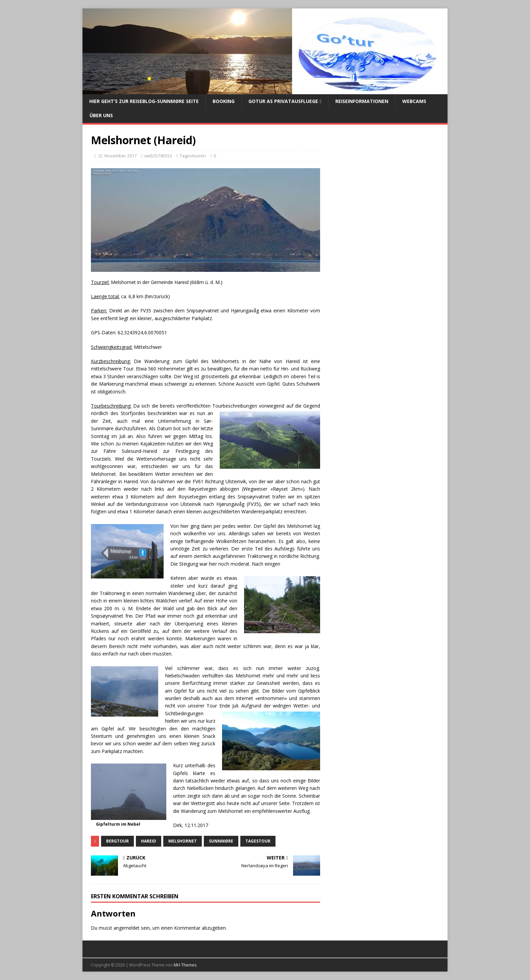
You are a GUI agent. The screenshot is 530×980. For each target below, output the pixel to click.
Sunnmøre (221, 841)
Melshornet (183, 841)
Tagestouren (193, 156)
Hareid (149, 841)
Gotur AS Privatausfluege (283, 101)
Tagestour (258, 841)
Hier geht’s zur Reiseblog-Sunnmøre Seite (144, 101)
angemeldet (127, 928)
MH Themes (185, 965)
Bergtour (117, 841)
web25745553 (158, 156)
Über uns (101, 115)
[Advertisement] (384, 190)
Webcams (414, 101)
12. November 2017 (117, 156)
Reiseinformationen (362, 101)
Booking (224, 101)
